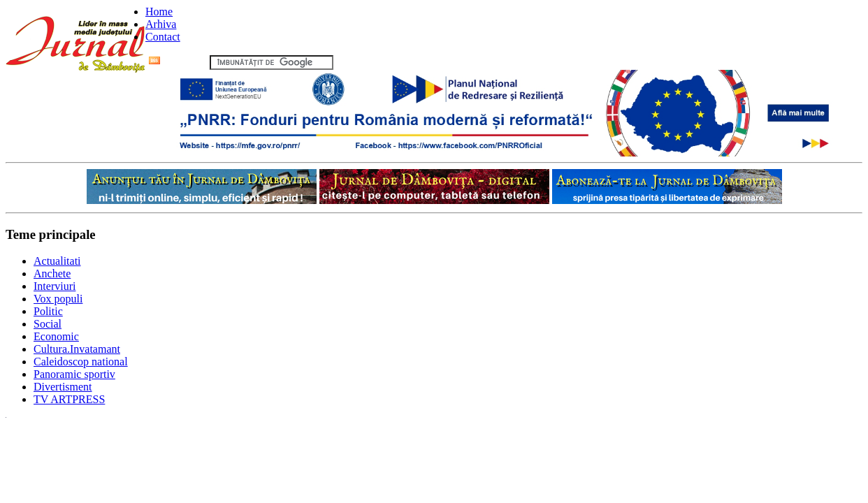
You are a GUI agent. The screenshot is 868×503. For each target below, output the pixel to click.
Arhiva (161, 24)
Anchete (52, 274)
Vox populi (58, 299)
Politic (48, 311)
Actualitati (57, 261)
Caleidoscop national (81, 362)
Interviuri (55, 286)
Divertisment (63, 387)
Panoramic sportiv (74, 374)
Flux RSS (178, 62)
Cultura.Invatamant (77, 349)
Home (159, 12)
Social (48, 324)
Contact (163, 37)
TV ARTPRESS (69, 399)
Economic (56, 336)
